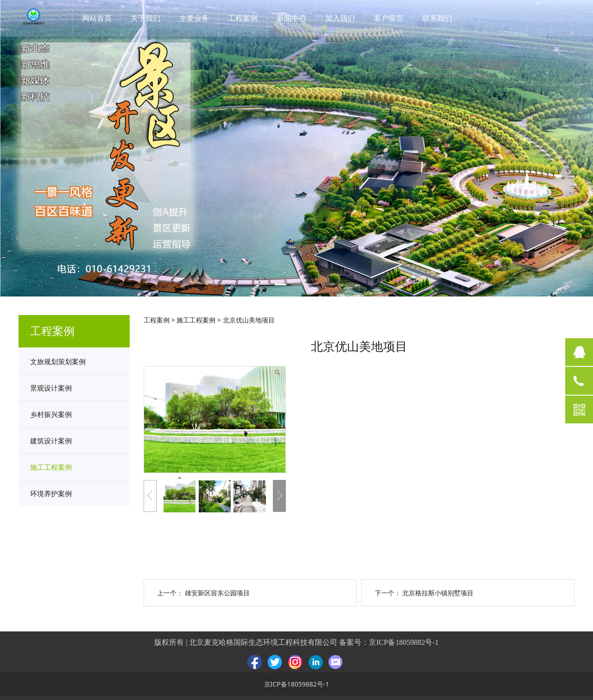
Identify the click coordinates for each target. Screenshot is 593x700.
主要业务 (197, 18)
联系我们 (441, 18)
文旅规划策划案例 (58, 361)
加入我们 (343, 18)
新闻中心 (295, 18)
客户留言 (392, 18)
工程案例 (246, 18)
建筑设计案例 (51, 441)
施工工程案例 (51, 467)
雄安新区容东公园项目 (217, 593)
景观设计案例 (51, 388)
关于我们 (149, 18)
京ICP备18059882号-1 (404, 642)
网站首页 (100, 18)
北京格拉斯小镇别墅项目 (438, 593)
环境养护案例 (51, 493)
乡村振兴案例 (51, 414)
